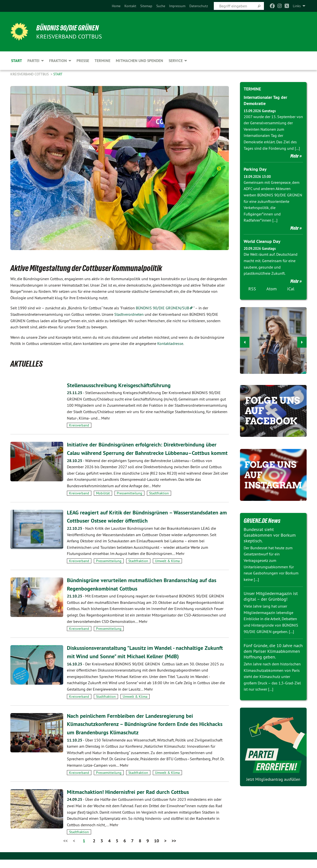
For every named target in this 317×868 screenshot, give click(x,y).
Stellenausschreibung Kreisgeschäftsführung (123, 385)
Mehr (295, 156)
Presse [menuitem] (83, 61)
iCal (291, 288)
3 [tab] (116, 237)
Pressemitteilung (129, 501)
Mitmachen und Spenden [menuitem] (139, 61)
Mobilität (103, 501)
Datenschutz (199, 6)
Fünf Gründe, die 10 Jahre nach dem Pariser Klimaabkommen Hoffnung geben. (273, 650)
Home (116, 6)
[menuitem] (116, 6)
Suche (161, 6)
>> (174, 849)
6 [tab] (138, 237)
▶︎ (302, 341)
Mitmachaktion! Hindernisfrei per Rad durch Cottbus (132, 800)
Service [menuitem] (176, 61)
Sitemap (146, 6)
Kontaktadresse (170, 343)
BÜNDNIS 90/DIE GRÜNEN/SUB (162, 308)
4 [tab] (123, 237)
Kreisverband (79, 425)
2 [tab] (109, 237)
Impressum (177, 6)
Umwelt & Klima (167, 569)
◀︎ (245, 341)
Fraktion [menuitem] (58, 61)
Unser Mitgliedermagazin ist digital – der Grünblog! (271, 596)
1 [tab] (101, 237)
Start (58, 74)
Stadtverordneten (129, 314)
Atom (272, 288)
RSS (252, 288)
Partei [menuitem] (33, 61)
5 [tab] (131, 237)
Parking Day (255, 169)
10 (157, 849)
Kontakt (130, 6)
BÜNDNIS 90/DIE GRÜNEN (71, 28)
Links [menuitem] (297, 6)
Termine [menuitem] (102, 61)
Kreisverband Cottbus (30, 74)
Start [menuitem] (17, 61)
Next (219, 169)
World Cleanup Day (262, 241)
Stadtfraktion (159, 501)
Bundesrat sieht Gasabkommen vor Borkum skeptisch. (270, 535)
